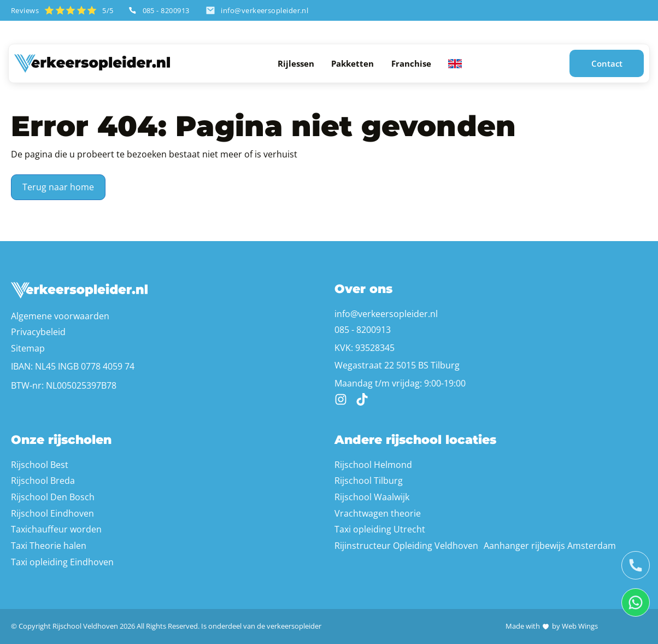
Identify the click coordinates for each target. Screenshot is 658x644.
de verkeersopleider (289, 626)
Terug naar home (58, 187)
